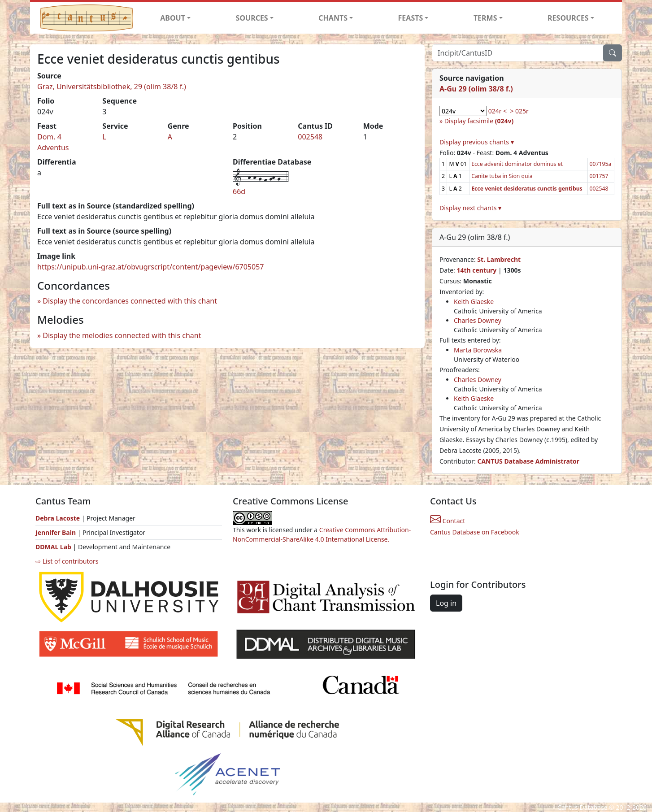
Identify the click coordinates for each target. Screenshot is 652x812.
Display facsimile (479, 121)
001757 (599, 176)
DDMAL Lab (53, 547)
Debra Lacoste (58, 518)
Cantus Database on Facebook (475, 532)
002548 (310, 137)
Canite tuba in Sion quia (502, 176)
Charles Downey (478, 320)
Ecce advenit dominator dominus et (517, 164)
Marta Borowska (478, 350)
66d (239, 191)
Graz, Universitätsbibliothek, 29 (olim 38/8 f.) (112, 87)
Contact (448, 521)
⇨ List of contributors (67, 561)
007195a (601, 164)
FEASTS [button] (411, 18)
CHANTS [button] (333, 18)
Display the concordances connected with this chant (130, 301)
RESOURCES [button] (568, 18)
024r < (498, 111)
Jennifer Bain (57, 532)
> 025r (519, 111)
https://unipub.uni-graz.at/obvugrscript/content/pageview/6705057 (150, 267)
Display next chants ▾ (470, 208)
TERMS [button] (485, 18)
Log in (446, 603)
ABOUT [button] (173, 18)
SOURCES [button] (252, 18)
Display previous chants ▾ (477, 142)
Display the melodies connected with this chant (122, 335)
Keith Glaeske (474, 302)
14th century (476, 270)
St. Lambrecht (499, 259)
